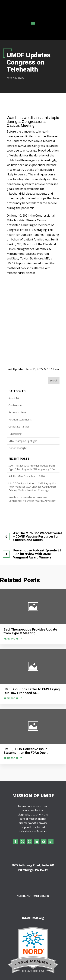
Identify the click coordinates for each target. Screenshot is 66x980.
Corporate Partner (19, 427)
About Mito (15, 398)
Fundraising (15, 434)
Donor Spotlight (18, 448)
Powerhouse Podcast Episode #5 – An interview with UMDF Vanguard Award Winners (37, 554)
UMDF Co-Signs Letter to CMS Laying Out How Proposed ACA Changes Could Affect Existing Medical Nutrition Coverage (32, 487)
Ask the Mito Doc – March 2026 (27, 476)
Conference (15, 405)
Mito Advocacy (15, 78)
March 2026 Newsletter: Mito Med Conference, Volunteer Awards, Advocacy (32, 499)
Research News (17, 412)
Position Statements (20, 420)
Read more (11, 638)
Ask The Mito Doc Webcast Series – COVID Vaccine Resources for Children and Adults (38, 537)
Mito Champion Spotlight (23, 441)
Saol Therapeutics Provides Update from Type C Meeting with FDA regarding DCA (32, 467)
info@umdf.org (33, 918)
